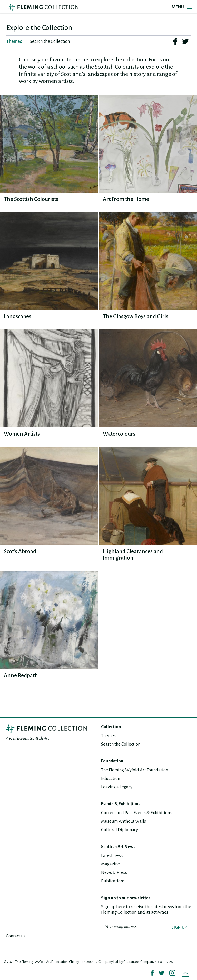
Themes (109, 736)
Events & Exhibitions (121, 804)
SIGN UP (179, 927)
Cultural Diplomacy (120, 830)
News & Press (114, 873)
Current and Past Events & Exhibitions (137, 813)
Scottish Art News (119, 847)
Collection (111, 727)
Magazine (111, 864)
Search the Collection (121, 744)
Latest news (112, 856)
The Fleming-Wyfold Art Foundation (135, 770)
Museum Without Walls (124, 821)
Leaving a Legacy (117, 787)
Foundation (113, 761)
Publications (113, 881)
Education (111, 778)
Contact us (16, 936)
